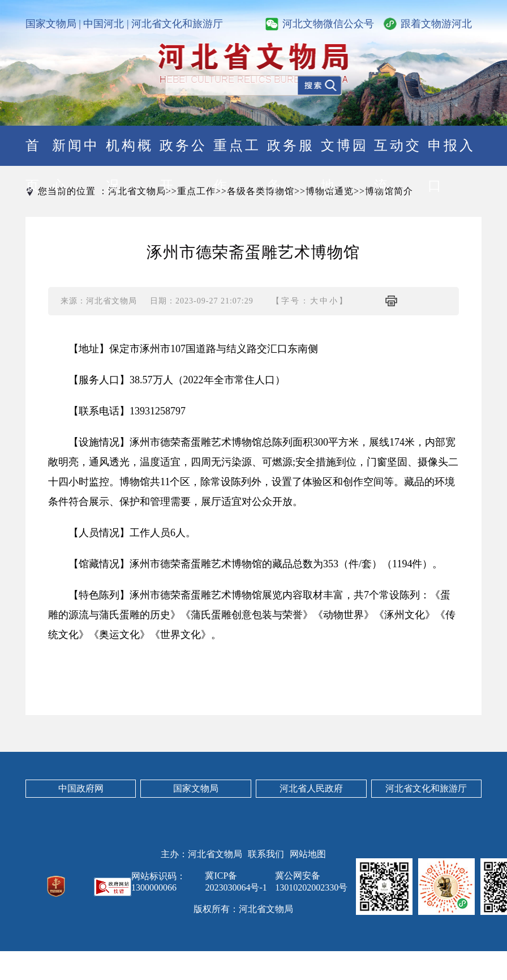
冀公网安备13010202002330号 (311, 881)
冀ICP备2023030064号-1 (236, 881)
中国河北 (104, 24)
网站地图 (308, 854)
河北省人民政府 (311, 788)
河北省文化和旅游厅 (177, 24)
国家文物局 (51, 24)
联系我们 (266, 854)
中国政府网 (81, 788)
